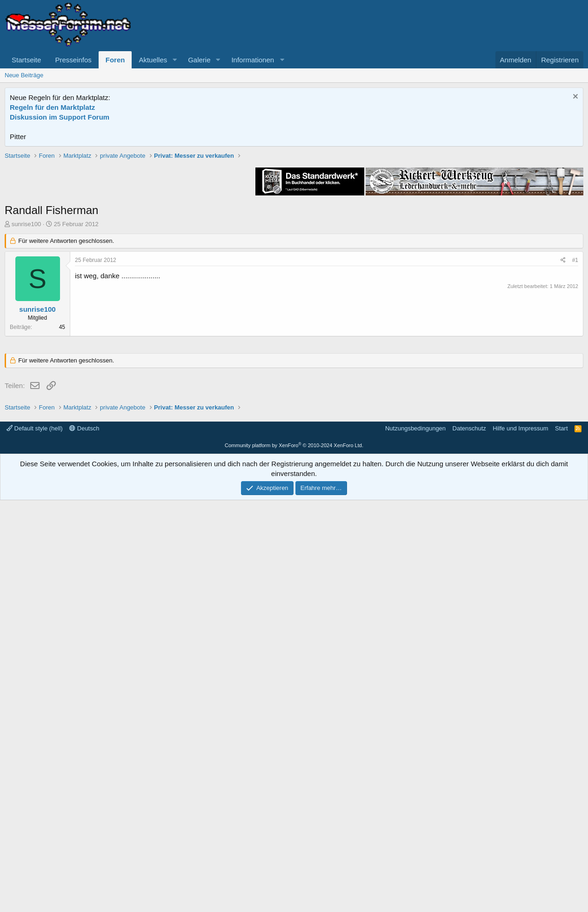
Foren (115, 60)
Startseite (26, 60)
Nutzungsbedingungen (415, 840)
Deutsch (84, 840)
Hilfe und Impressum (520, 840)
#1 (575, 393)
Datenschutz (469, 840)
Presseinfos (73, 60)
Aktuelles (153, 60)
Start (561, 840)
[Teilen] (563, 393)
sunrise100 (27, 357)
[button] (174, 60)
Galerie (199, 60)
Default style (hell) (35, 840)
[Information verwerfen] (574, 97)
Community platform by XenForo (294, 857)
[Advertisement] (294, 216)
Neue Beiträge (24, 75)
